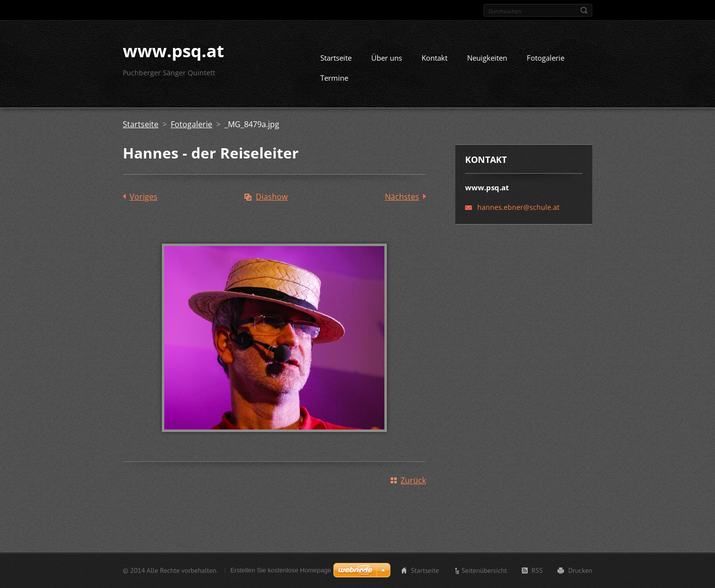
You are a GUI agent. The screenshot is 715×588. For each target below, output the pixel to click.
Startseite (336, 62)
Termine (334, 82)
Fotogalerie (546, 62)
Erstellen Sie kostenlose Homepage (281, 571)
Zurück (413, 484)
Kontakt (435, 62)
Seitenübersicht (484, 571)
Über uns (387, 62)
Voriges (144, 201)
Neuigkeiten (487, 62)
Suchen (584, 10)
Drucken (580, 571)
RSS (537, 571)
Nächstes (402, 201)
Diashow (272, 201)
